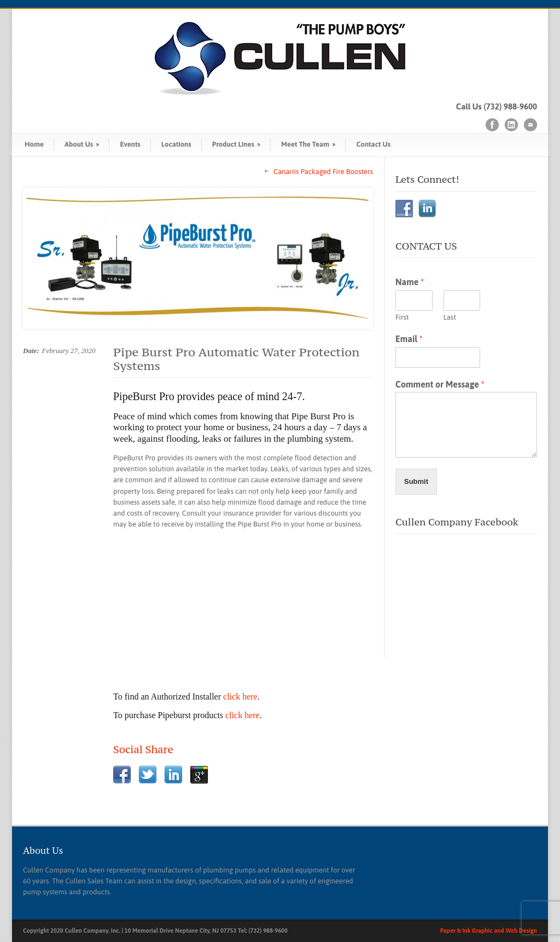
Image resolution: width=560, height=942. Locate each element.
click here (240, 697)
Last (450, 317)
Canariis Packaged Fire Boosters (323, 172)
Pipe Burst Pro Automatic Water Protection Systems (236, 359)
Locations (176, 144)
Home (34, 144)
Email (409, 339)
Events (130, 144)
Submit (416, 481)
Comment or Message (440, 384)
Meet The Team (308, 144)
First (402, 317)
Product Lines (236, 144)
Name (410, 282)
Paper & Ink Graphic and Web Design (489, 931)
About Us (82, 144)
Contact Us (373, 144)
